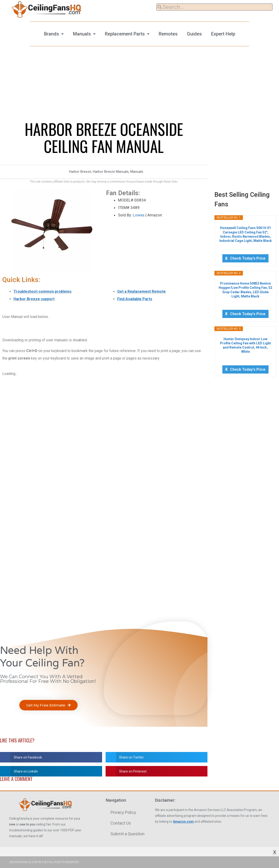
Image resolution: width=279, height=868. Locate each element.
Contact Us (121, 823)
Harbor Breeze (80, 172)
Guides (194, 34)
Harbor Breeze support (34, 299)
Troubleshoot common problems (43, 291)
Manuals (82, 34)
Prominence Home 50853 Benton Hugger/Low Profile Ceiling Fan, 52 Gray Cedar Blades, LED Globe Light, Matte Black (245, 290)
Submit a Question (127, 834)
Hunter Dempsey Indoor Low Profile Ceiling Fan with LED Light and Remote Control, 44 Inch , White (245, 345)
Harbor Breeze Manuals (111, 172)
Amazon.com (183, 822)
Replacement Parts (125, 34)
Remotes (168, 34)
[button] (48, 705)
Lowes (139, 215)
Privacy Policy (123, 812)
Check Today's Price (248, 258)
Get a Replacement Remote (141, 291)
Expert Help (223, 34)
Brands (52, 34)
